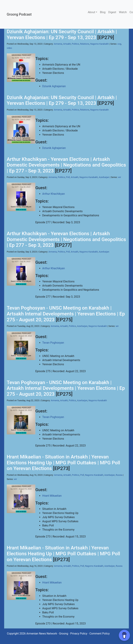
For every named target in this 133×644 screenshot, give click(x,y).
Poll (68, 177)
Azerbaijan (104, 177)
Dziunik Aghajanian (54, 86)
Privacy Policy (79, 634)
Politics (76, 44)
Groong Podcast (19, 14)
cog (119, 44)
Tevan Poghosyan (53, 343)
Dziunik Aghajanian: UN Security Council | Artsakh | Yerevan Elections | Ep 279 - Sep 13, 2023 (62, 34)
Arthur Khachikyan (54, 194)
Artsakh (67, 44)
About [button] (92, 12)
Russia (119, 475)
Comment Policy (99, 634)
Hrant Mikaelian (52, 496)
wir (120, 177)
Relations (85, 44)
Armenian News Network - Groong (47, 634)
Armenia (58, 44)
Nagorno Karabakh (99, 44)
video (9, 48)
